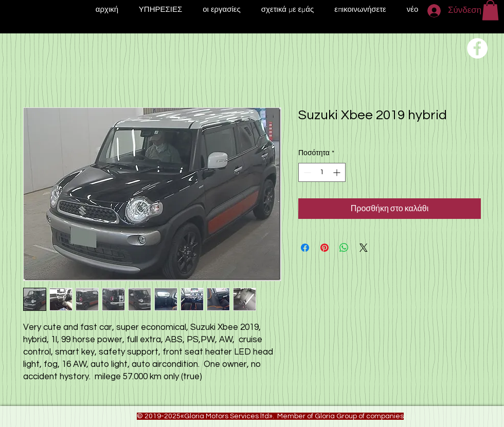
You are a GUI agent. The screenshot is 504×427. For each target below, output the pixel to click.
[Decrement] (306, 172)
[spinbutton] (322, 172)
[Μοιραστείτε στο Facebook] (305, 248)
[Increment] (338, 172)
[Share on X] (364, 248)
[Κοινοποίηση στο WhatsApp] (344, 248)
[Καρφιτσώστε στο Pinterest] (325, 248)
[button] (490, 10)
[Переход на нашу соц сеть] (477, 48)
